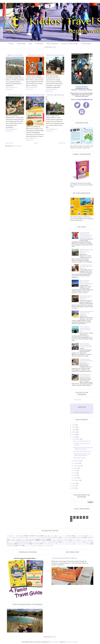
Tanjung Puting (79, 544)
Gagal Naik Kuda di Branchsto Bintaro (85, 375)
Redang (64, 542)
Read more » (10, 89)
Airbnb (9, 536)
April (75, 475)
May (75, 473)
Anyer (14, 536)
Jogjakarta (54, 540)
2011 (74, 486)
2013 (74, 437)
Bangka (46, 536)
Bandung (37, 536)
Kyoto (91, 540)
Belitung (52, 536)
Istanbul (24, 540)
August (76, 468)
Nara (46, 542)
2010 (74, 488)
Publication (86, 44)
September (77, 466)
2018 (74, 425)
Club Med (18, 538)
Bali (29, 536)
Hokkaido (90, 538)
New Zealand (52, 44)
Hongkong (14, 540)
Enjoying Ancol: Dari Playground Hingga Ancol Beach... (83, 448)
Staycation (36, 544)
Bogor (70, 536)
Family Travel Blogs (70, 44)
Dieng (24, 538)
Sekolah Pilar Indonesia (75, 542)
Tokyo (88, 544)
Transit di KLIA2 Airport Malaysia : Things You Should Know (85, 329)
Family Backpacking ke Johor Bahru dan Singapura (86, 313)
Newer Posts (9, 143)
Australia (39, 44)
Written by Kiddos (46, 546)
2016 (74, 430)
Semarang (88, 542)
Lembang (26, 542)
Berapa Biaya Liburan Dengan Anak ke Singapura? (86, 297)
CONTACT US (50, 47)
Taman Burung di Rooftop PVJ (82, 451)
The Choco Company (72, 642)
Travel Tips (11, 545)
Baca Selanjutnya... (12, 87)
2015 (74, 432)
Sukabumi (46, 544)
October (76, 463)
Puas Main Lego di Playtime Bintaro (82, 444)
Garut (64, 538)
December (77, 439)
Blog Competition (61, 536)
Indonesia (21, 44)
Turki (20, 545)
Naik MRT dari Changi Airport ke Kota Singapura (86, 251)
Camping (83, 536)
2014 (74, 434)
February (77, 480)
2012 (74, 483)
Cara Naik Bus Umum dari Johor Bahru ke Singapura (86, 267)
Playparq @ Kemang (55, 95)
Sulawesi (53, 544)
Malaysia (40, 542)
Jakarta (32, 540)
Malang (34, 542)
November (77, 461)
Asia (30, 44)
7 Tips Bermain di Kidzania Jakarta (64, 558)
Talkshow (60, 544)
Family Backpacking (33, 538)
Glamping (70, 538)
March (76, 478)
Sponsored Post (23, 544)
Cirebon (11, 538)
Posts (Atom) (17, 146)
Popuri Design (54, 642)
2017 (74, 427)
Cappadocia (90, 536)
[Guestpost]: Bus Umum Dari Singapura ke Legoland (86, 361)
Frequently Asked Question (50, 538)
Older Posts (62, 143)
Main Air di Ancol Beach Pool (82, 441)
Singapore (10, 544)
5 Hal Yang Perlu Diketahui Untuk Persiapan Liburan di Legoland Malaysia (86, 235)
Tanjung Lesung (69, 544)
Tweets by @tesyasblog (82, 412)
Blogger (54, 637)
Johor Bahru (64, 540)
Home (11, 44)
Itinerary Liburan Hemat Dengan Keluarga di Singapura (86, 282)
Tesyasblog (77, 400)
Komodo (75, 540)
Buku (77, 536)
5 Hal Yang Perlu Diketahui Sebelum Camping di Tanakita (86, 345)
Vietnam (37, 546)
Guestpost (79, 538)
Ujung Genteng (29, 546)
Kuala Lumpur (84, 540)
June (75, 470)
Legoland (18, 542)
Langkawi (11, 542)
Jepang (43, 540)
